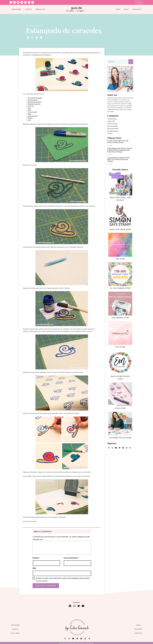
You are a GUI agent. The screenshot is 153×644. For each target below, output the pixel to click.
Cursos (28, 9)
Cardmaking (112, 119)
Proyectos (40, 9)
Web (34, 568)
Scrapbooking (113, 131)
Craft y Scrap (112, 123)
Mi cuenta (137, 629)
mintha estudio (89, 643)
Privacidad (17, 625)
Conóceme (16, 9)
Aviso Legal (17, 633)
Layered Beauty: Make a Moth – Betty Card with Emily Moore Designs (119, 159)
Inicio (137, 625)
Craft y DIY (111, 121)
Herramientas (112, 126)
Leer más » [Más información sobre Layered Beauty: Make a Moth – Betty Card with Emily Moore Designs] (110, 164)
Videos (110, 133)
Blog (126, 9)
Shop (118, 9)
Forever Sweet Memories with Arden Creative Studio (118, 141)
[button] (28, 37)
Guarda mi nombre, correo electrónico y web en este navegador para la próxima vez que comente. (63, 579)
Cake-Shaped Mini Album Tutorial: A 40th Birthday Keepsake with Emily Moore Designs (120, 150)
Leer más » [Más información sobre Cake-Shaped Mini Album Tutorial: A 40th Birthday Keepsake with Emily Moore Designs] (110, 154)
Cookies (17, 629)
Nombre (36, 558)
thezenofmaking (31, 521)
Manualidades (38, 25)
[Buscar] (131, 61)
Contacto (137, 9)
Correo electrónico (71, 558)
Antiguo (29, 25)
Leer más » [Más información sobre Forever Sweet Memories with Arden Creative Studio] (110, 145)
